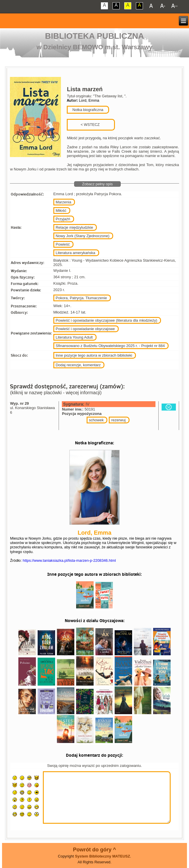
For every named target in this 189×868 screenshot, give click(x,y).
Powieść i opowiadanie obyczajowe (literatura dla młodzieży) (106, 320)
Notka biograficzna (87, 110)
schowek (96, 420)
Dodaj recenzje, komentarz (78, 365)
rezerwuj (118, 420)
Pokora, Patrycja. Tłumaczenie (81, 298)
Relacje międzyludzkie (75, 227)
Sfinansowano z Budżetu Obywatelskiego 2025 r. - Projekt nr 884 (110, 346)
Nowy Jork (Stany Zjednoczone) (83, 236)
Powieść (63, 244)
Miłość (61, 211)
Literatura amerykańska (76, 253)
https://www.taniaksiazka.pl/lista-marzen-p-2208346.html (69, 560)
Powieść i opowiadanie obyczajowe (85, 329)
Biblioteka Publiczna (94, 36)
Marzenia (63, 202)
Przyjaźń (63, 219)
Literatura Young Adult (74, 337)
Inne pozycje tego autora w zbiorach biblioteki (94, 355)
